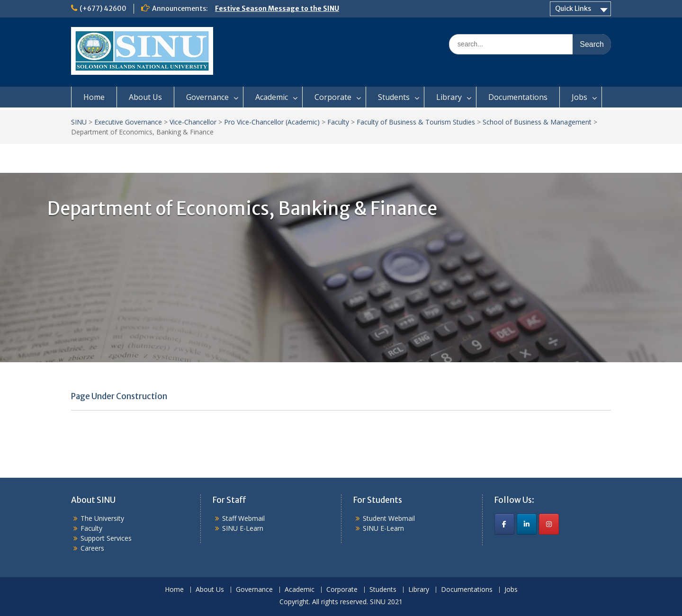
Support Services (106, 538)
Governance (207, 97)
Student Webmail (389, 518)
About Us (145, 97)
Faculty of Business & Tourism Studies (416, 122)
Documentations (518, 97)
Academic (272, 97)
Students (394, 97)
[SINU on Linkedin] (527, 524)
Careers (92, 548)
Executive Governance (128, 122)
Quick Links (573, 9)
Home (94, 97)
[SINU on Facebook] (504, 524)
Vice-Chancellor (193, 122)
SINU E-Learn (243, 528)
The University (102, 518)
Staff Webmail (243, 518)
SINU (79, 122)
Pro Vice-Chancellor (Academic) (272, 122)
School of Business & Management (537, 122)
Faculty (338, 122)
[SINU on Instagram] (549, 524)
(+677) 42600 (103, 9)
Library (449, 97)
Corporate (333, 97)
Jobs (579, 97)
